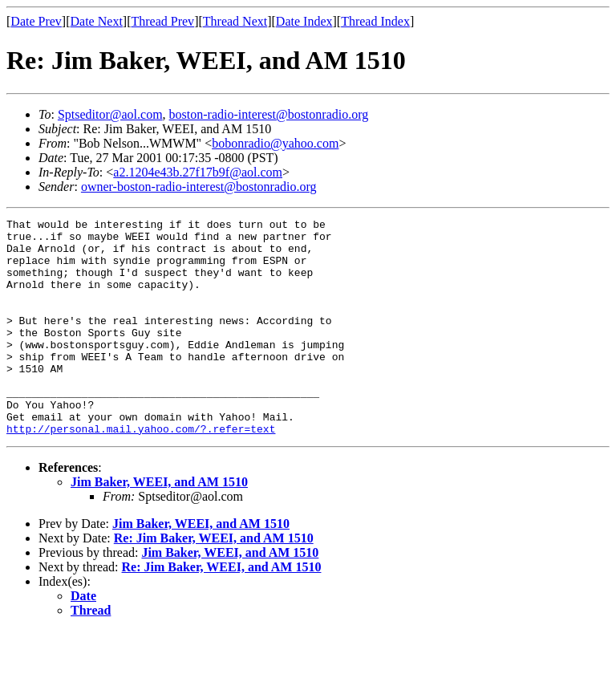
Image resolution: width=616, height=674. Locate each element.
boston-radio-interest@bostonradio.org (269, 114)
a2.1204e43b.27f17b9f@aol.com (198, 172)
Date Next (97, 21)
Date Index (304, 21)
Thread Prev (162, 21)
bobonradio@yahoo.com (275, 143)
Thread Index (375, 21)
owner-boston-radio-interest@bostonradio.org (199, 187)
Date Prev (36, 21)
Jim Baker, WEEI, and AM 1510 (159, 525)
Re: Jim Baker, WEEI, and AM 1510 (214, 581)
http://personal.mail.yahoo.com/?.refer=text (141, 472)
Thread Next (235, 21)
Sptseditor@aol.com (110, 114)
